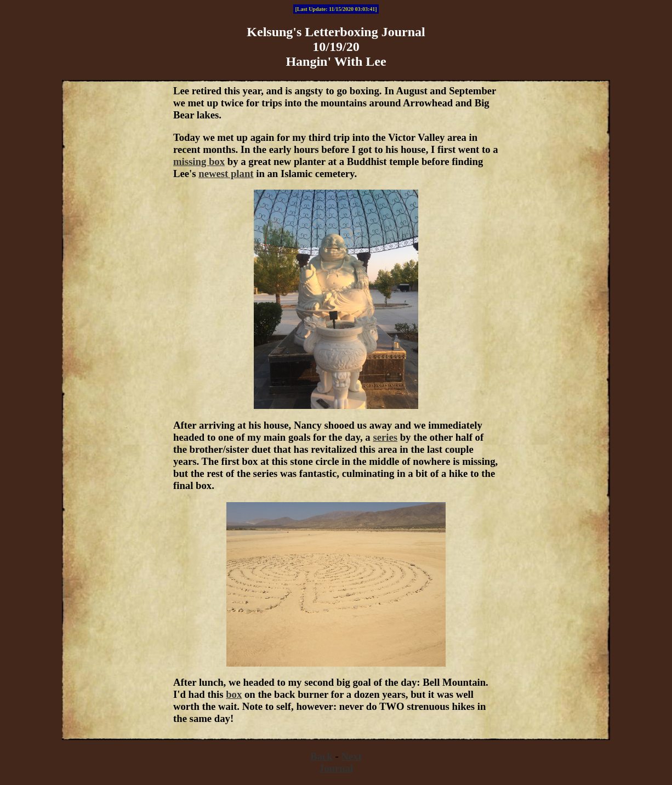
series (385, 437)
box (234, 694)
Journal (336, 768)
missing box (199, 161)
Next (351, 756)
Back (321, 756)
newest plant (226, 174)
